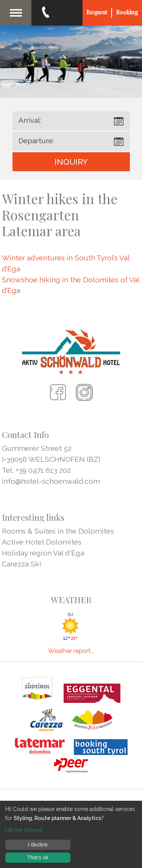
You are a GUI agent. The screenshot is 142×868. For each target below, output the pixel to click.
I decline (38, 845)
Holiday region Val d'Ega (43, 553)
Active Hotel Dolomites (42, 542)
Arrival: (30, 120)
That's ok (38, 857)
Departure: (36, 141)
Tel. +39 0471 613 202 (36, 470)
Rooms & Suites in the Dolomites (58, 531)
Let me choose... (26, 830)
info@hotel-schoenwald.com (51, 481)
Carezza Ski (22, 564)
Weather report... (71, 651)
